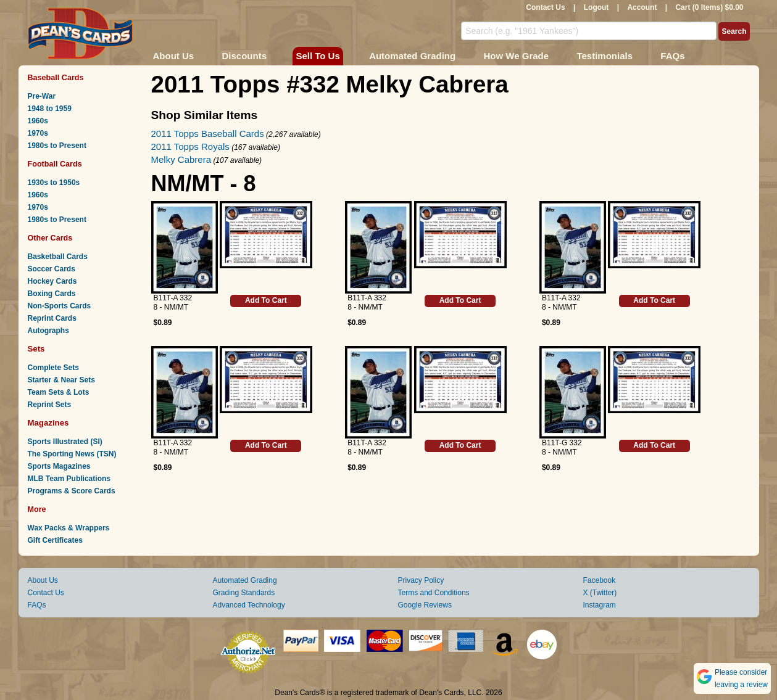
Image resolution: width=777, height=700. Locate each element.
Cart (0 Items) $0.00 (709, 7)
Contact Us (545, 7)
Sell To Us (318, 56)
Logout (596, 7)
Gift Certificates (55, 540)
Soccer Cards (52, 269)
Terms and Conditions (434, 593)
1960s (38, 121)
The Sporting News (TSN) (72, 454)
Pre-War (42, 96)
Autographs (48, 331)
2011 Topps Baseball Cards (208, 134)
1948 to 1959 (50, 109)
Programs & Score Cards (72, 491)
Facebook (600, 580)
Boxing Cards (52, 294)
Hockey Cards (52, 281)
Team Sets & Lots (59, 392)
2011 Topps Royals (190, 146)
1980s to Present (57, 146)
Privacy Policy (421, 580)
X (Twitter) (600, 593)
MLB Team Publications (69, 479)
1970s (38, 133)
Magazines (48, 423)
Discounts (245, 56)
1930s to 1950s (54, 183)
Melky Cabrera (181, 159)
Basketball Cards (58, 257)
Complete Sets (53, 368)
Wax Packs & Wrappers (69, 528)
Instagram (600, 605)
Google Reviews (425, 605)
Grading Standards (244, 593)
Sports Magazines (59, 466)
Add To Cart (266, 300)
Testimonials (605, 56)
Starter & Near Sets (61, 380)
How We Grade (516, 56)
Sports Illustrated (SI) (65, 442)
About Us (174, 56)
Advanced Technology (249, 605)
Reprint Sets (50, 405)
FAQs (672, 56)
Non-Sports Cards (60, 306)
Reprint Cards (52, 318)
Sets (36, 349)
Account (642, 7)
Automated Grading (412, 56)
